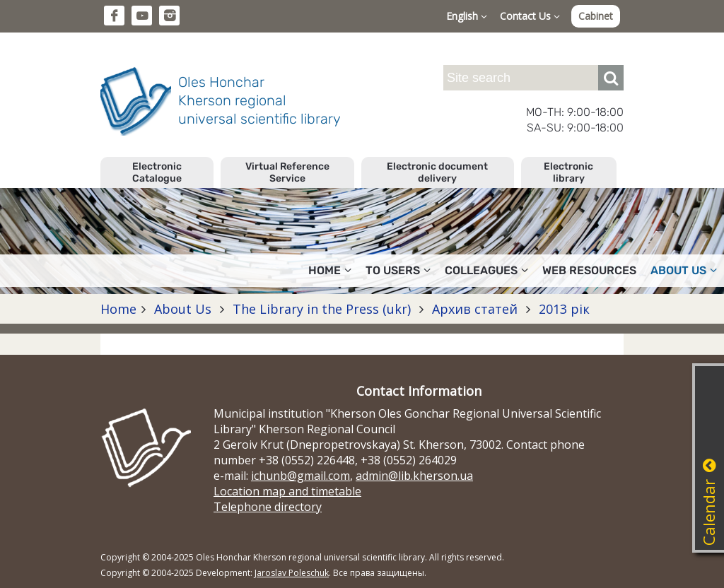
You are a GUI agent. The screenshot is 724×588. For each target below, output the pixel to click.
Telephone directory (268, 507)
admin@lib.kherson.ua (414, 476)
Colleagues (486, 270)
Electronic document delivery (437, 172)
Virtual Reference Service (287, 172)
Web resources (589, 270)
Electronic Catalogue (157, 172)
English (467, 16)
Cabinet (596, 16)
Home (330, 270)
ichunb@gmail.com (300, 476)
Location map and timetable (287, 491)
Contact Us (530, 16)
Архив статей (475, 309)
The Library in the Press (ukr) (322, 309)
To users (398, 270)
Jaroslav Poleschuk (292, 573)
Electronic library (568, 172)
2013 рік (562, 309)
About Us (684, 270)
